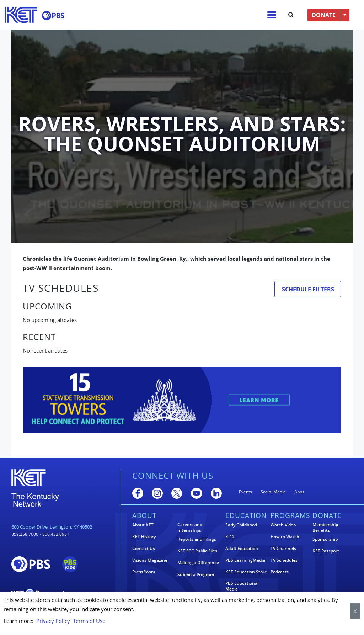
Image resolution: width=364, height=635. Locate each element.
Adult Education (242, 549)
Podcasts (280, 572)
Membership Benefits (325, 528)
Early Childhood (241, 525)
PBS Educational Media (242, 586)
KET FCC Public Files (197, 551)
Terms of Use (89, 621)
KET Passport (326, 551)
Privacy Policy (53, 621)
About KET (143, 525)
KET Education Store (246, 572)
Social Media (273, 492)
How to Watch (285, 537)
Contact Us (144, 549)
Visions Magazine (150, 560)
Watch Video (283, 525)
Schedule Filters (308, 289)
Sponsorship (325, 539)
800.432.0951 (56, 534)
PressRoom (144, 572)
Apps (299, 492)
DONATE (324, 15)
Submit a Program (196, 575)
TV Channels (283, 549)
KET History (144, 537)
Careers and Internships (190, 528)
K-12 (230, 537)
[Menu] (272, 15)
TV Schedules (284, 560)
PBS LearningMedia (245, 560)
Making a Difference (198, 563)
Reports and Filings (197, 539)
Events (245, 492)
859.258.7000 (25, 534)
